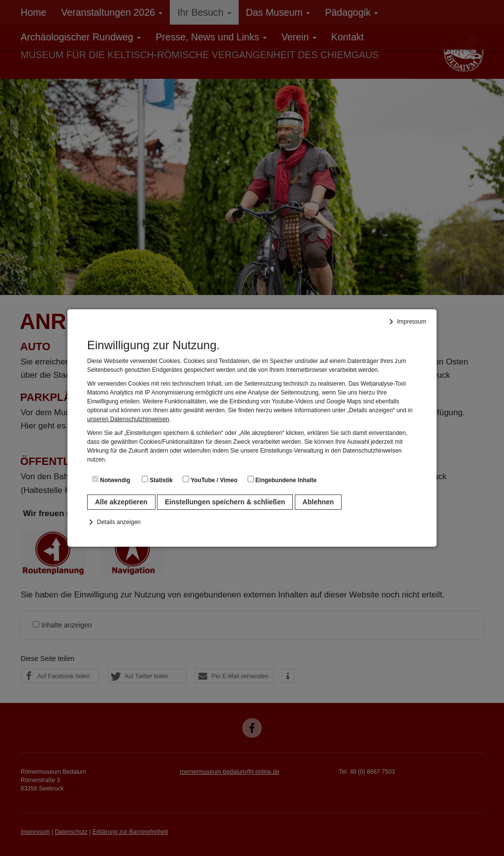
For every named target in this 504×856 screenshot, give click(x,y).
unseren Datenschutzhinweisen (128, 419)
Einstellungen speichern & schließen (225, 502)
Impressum (412, 322)
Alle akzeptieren (121, 502)
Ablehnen (318, 502)
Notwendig (111, 480)
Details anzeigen (119, 522)
